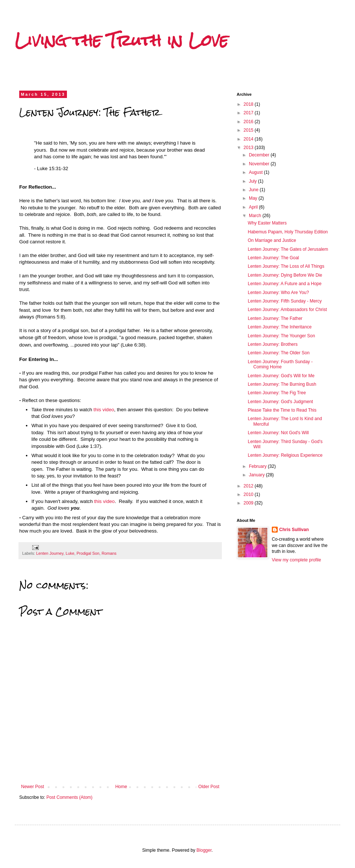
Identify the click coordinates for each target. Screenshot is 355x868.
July (253, 181)
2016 (249, 122)
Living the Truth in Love (121, 40)
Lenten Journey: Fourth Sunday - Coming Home (280, 364)
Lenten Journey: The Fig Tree (277, 393)
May (254, 198)
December (260, 155)
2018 (249, 104)
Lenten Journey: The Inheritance (280, 327)
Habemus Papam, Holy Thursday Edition (288, 232)
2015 (249, 130)
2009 (249, 503)
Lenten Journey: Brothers (273, 344)
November (260, 164)
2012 (249, 486)
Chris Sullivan (294, 530)
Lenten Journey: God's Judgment (280, 402)
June (254, 190)
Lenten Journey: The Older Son (279, 353)
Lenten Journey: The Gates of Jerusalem (288, 249)
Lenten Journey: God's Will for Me (281, 376)
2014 (249, 139)
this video (104, 410)
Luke (70, 553)
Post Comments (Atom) (69, 797)
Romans (109, 553)
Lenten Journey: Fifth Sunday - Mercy (285, 301)
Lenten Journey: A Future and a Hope (285, 284)
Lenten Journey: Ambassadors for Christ (287, 310)
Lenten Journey (50, 553)
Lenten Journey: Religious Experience (285, 455)
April (254, 207)
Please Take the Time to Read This (282, 410)
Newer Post (33, 787)
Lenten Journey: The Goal (273, 258)
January (257, 475)
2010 (249, 494)
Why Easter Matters (267, 223)
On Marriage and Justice (272, 240)
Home (121, 787)
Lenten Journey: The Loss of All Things (286, 266)
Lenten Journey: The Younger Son (281, 336)
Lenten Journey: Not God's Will (278, 433)
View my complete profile (296, 560)
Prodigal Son (88, 553)
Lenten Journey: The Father (275, 318)
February (258, 466)
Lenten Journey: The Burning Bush (282, 384)
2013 (249, 148)
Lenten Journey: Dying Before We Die (285, 275)
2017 (249, 113)
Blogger (204, 850)
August (256, 172)
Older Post (209, 787)
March (256, 216)
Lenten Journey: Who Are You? (278, 293)
